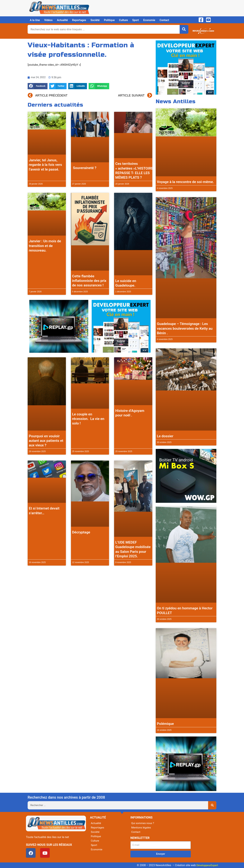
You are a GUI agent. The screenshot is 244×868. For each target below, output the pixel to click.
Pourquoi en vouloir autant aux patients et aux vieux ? (46, 441)
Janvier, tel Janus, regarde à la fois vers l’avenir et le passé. (45, 165)
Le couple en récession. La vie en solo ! (88, 419)
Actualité (62, 20)
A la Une (35, 20)
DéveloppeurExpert (207, 865)
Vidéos (48, 20)
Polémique (165, 724)
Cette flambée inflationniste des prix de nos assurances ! (89, 281)
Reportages (79, 20)
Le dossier (165, 436)
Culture (124, 20)
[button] (38, 86)
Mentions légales (141, 828)
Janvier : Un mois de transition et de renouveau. (45, 246)
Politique (109, 20)
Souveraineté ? (85, 168)
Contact (164, 20)
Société (95, 20)
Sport (136, 20)
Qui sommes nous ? (143, 823)
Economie (149, 20)
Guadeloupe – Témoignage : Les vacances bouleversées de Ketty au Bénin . (185, 328)
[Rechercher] (184, 29)
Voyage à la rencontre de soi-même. (185, 182)
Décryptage (81, 532)
